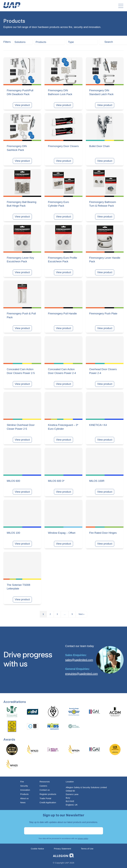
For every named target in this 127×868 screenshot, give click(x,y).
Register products (48, 794)
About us (24, 798)
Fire (22, 782)
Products (24, 794)
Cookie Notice (37, 849)
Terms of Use (87, 849)
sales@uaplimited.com (79, 660)
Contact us (45, 790)
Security (24, 786)
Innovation (25, 790)
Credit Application (48, 802)
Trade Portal (45, 798)
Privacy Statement (62, 849)
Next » (81, 614)
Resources (45, 782)
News (23, 802)
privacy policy (83, 839)
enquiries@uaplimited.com (82, 674)
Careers (43, 786)
